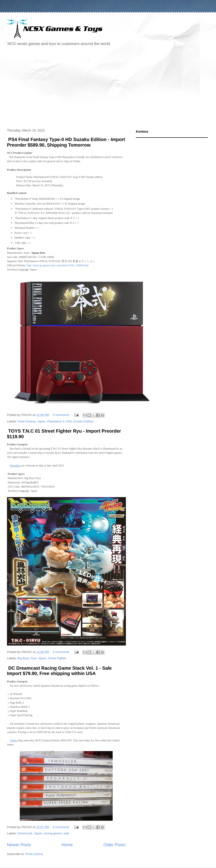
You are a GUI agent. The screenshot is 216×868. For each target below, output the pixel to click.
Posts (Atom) (34, 854)
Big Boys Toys (27, 658)
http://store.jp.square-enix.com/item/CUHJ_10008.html (58, 265)
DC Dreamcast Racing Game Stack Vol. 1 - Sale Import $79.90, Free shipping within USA (59, 671)
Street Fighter (57, 658)
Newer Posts (19, 845)
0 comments (61, 415)
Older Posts (114, 845)
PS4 (69, 421)
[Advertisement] (74, 88)
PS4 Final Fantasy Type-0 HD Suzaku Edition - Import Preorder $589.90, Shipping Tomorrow (66, 142)
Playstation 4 (56, 421)
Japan (41, 421)
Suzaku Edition (83, 421)
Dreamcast (25, 833)
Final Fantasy (27, 421)
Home (67, 845)
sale (66, 833)
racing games (53, 833)
